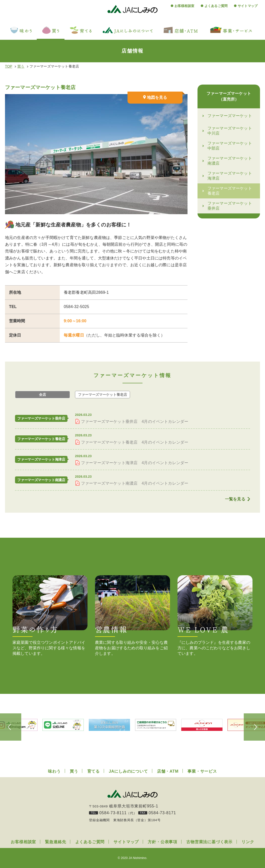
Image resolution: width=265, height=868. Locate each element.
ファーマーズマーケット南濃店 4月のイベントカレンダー (135, 483)
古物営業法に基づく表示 (209, 842)
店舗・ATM (168, 771)
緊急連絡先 (55, 842)
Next (252, 727)
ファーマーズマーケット (230, 116)
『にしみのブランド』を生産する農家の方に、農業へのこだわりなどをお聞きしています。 (215, 615)
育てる (93, 771)
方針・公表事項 (162, 842)
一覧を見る (235, 499)
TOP (9, 66)
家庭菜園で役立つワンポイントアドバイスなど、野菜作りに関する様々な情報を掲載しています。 (50, 615)
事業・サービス (202, 771)
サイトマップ (248, 6)
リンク (248, 842)
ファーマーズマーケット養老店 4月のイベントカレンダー (135, 442)
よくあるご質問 (216, 6)
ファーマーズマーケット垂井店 (230, 207)
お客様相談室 (184, 6)
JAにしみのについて (128, 771)
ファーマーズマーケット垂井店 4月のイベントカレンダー (135, 421)
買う (21, 66)
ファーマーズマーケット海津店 (230, 177)
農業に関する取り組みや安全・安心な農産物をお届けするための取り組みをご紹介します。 (132, 615)
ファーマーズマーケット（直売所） (229, 97)
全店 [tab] (42, 395)
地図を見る (157, 97)
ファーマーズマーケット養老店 (230, 192)
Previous (12, 727)
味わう (54, 771)
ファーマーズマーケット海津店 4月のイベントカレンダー (135, 463)
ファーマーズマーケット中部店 (230, 147)
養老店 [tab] (102, 395)
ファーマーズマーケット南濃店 (230, 162)
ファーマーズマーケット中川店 (230, 131)
